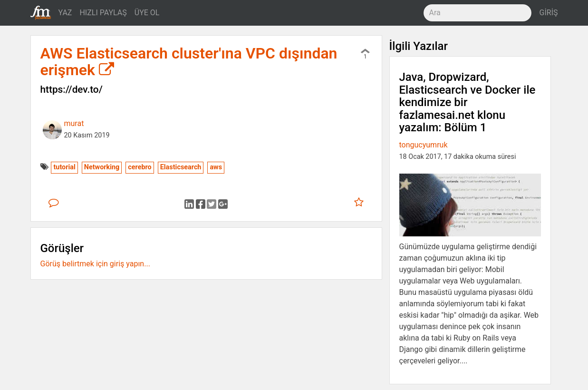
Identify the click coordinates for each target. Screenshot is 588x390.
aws (216, 167)
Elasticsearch (181, 167)
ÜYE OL (147, 13)
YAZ (65, 13)
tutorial (64, 167)
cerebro (140, 167)
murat (74, 123)
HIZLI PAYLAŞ (103, 13)
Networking (102, 167)
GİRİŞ (549, 13)
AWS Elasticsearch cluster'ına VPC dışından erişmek (189, 62)
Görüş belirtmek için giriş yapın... (95, 264)
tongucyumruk (424, 145)
